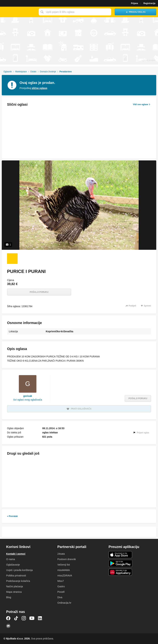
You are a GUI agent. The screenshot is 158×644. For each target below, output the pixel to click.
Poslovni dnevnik (67, 559)
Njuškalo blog (8, 626)
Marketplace (21, 72)
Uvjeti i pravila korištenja (19, 570)
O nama (11, 559)
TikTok (16, 618)
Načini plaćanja (15, 586)
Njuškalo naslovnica (18, 12)
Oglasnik (8, 72)
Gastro (61, 586)
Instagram (24, 618)
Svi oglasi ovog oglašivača (28, 400)
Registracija (149, 3)
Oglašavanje (13, 565)
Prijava (135, 3)
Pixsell (61, 592)
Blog (9, 597)
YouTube (32, 618)
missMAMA (64, 570)
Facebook (8, 618)
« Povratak (12, 516)
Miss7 (61, 581)
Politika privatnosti (16, 576)
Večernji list (64, 565)
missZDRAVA (65, 576)
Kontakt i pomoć (16, 554)
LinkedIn (40, 618)
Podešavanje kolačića (18, 581)
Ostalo (33, 72)
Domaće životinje (48, 72)
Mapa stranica (14, 592)
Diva (60, 597)
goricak (28, 396)
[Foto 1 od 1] (12, 259)
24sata (61, 554)
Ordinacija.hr (64, 603)
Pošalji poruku (39, 292)
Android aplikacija (120, 563)
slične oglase (39, 88)
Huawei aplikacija (120, 572)
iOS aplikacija (120, 555)
